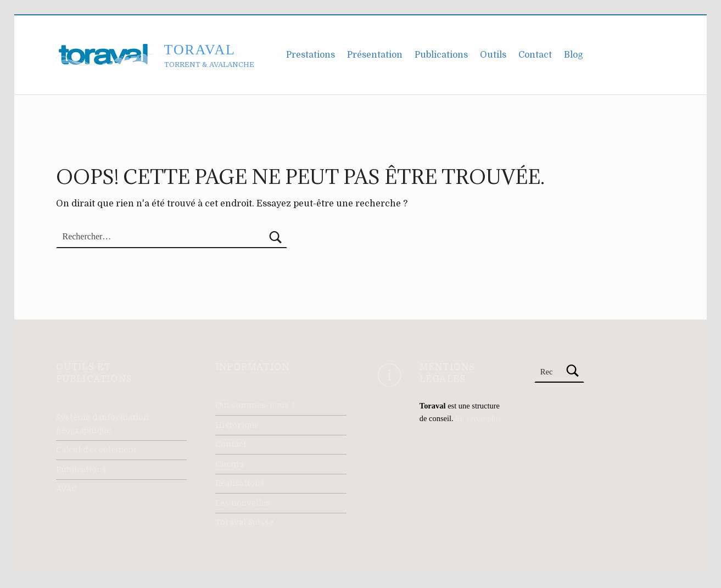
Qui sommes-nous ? (255, 405)
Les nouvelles (243, 503)
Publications (441, 55)
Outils (493, 55)
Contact (535, 55)
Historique (237, 425)
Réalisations (240, 483)
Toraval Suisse (244, 522)
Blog (574, 55)
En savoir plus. (479, 418)
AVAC (66, 489)
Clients (230, 464)
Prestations (311, 55)
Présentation (375, 55)
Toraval (200, 50)
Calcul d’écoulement (96, 450)
